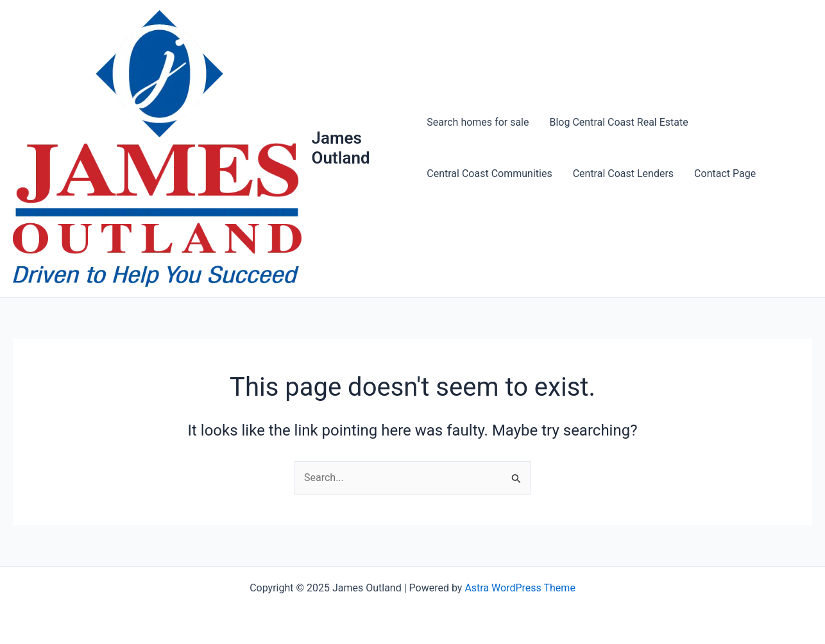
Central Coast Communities (489, 174)
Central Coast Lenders (623, 174)
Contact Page (725, 174)
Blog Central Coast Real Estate (619, 122)
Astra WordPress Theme (520, 588)
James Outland (341, 148)
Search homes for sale (478, 122)
